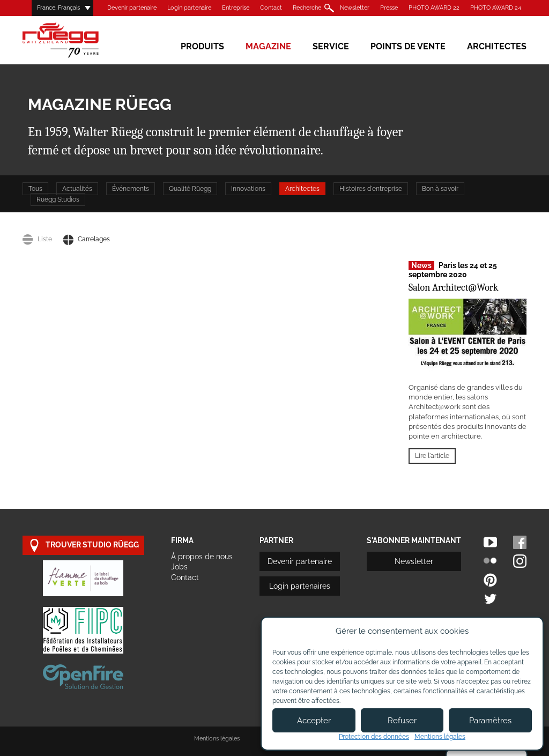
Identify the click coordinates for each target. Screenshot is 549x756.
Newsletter (355, 8)
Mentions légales (217, 739)
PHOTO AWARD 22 (434, 8)
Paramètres (490, 721)
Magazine (268, 46)
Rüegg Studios (58, 199)
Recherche (307, 8)
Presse (389, 8)
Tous (35, 189)
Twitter (490, 599)
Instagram (520, 561)
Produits (202, 46)
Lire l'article (432, 456)
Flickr (490, 561)
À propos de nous (202, 557)
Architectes (497, 46)
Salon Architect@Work (453, 288)
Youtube (490, 542)
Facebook (520, 542)
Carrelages (86, 239)
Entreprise (236, 8)
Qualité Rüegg (190, 189)
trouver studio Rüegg (83, 546)
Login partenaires (300, 586)
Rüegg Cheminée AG (76, 40)
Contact (271, 8)
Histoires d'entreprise (371, 189)
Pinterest (490, 580)
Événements (131, 189)
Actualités (77, 189)
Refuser (402, 721)
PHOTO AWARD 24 (496, 8)
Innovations (248, 189)
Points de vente (408, 46)
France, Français (58, 8)
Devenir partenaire (132, 8)
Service (331, 46)
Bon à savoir (440, 189)
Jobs (179, 567)
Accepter (314, 721)
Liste (37, 239)
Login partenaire (189, 8)
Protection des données (374, 737)
